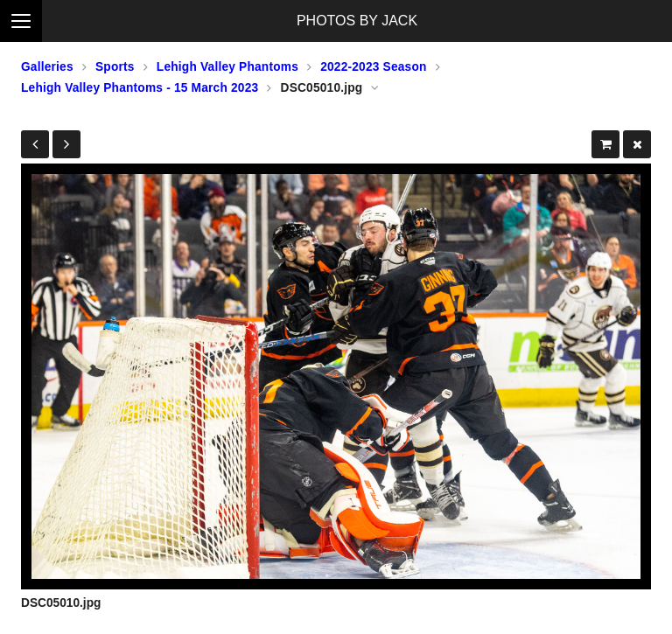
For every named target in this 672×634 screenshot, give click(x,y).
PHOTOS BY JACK (357, 21)
